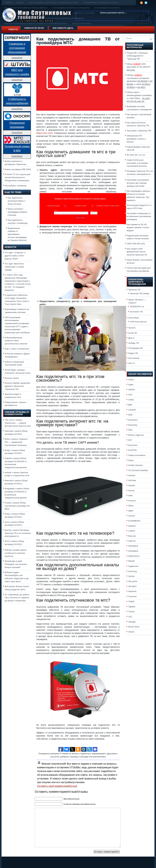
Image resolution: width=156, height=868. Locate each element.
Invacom (132, 501)
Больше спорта (12, 378)
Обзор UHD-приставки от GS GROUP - (139, 67)
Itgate (131, 511)
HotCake (132, 480)
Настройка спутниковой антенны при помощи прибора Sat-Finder (138, 183)
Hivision (132, 475)
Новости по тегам (34, 28)
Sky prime (133, 581)
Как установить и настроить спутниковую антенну (54, 3)
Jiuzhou (132, 516)
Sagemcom (133, 566)
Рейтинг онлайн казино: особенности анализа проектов (16, 553)
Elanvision (133, 445)
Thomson (132, 596)
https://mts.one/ (44, 133)
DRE (130, 415)
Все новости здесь (63, 28)
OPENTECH (134, 556)
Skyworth (132, 591)
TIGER (131, 602)
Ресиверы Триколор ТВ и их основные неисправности (18, 533)
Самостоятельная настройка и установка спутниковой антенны (137, 163)
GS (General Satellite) (138, 470)
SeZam (131, 576)
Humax (131, 491)
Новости (13, 29)
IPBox (131, 506)
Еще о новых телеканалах (17, 349)
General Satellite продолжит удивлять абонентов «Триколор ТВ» (17, 386)
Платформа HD (135, 348)
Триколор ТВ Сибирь (140, 293)
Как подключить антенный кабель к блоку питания (17, 201)
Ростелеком (134, 358)
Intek (130, 496)
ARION (131, 390)
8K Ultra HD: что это (136, 155)
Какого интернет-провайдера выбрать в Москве (18, 212)
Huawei (132, 485)
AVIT (130, 395)
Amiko (131, 380)
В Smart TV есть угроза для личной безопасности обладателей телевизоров (18, 177)
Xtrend (131, 632)
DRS (130, 430)
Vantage (132, 622)
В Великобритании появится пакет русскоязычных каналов (16, 341)
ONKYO (132, 541)
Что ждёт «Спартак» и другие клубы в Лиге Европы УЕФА (15, 256)
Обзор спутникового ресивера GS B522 (17, 506)
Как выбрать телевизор (16, 186)
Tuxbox (132, 612)
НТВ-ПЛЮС (134, 318)
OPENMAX (133, 551)
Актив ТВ (132, 333)
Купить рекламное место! (112, 13)
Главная (8, 3)
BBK (130, 405)
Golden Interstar (135, 465)
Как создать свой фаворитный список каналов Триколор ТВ (137, 252)
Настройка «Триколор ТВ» (139, 131)
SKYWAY (132, 586)
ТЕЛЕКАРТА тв (137, 307)
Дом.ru (131, 338)
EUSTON (132, 450)
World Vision (134, 627)
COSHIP (132, 410)
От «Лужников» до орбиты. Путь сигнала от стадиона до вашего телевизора (17, 598)
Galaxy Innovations (137, 455)
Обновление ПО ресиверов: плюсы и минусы (136, 139)
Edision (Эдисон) (136, 435)
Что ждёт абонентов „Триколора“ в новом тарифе (14, 267)
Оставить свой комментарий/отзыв (57, 786)
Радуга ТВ (133, 353)
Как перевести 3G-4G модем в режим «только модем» (138, 227)
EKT (130, 440)
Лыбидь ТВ (133, 343)
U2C (130, 617)
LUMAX (132, 531)
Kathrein (132, 526)
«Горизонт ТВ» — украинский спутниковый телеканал (16, 442)
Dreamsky (133, 425)
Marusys (132, 536)
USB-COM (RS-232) (136, 244)
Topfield (132, 607)
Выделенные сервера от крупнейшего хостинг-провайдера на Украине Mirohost (17, 234)
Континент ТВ (136, 312)
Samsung (132, 571)
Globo (131, 460)
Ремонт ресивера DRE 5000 (18, 169)
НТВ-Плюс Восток (138, 322)
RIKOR (131, 561)
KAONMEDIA (134, 521)
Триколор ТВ (134, 290)
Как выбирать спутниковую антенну (101, 3)
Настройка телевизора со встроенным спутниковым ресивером (139, 216)
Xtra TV (132, 363)
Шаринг (20, 3)
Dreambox (133, 420)
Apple (131, 385)
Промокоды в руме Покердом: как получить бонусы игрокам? (16, 564)
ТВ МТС (132, 328)
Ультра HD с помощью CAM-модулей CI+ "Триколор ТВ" (137, 56)
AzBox (131, 400)
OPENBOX (133, 546)
